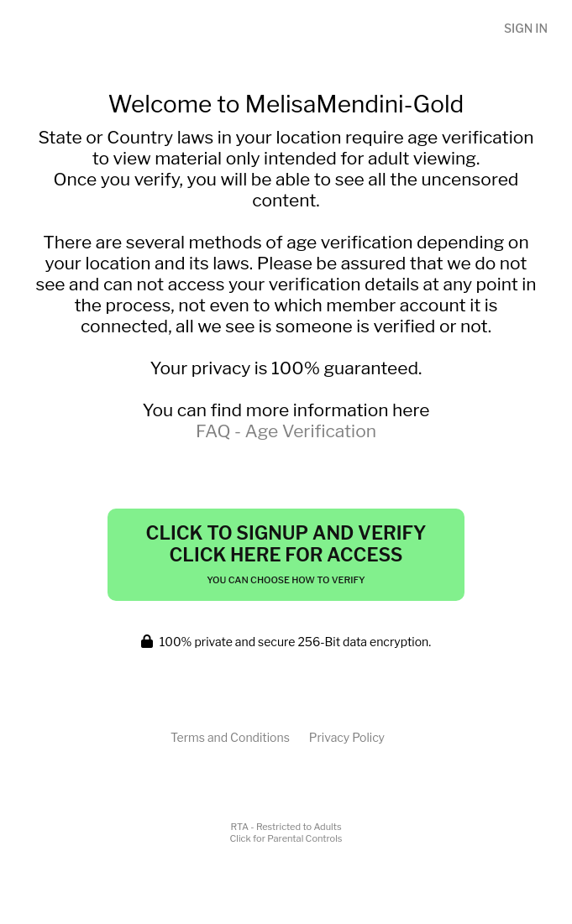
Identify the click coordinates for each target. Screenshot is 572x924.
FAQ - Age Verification (286, 431)
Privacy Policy (347, 737)
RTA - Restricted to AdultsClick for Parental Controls (286, 833)
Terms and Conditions (230, 737)
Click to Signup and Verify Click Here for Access (286, 554)
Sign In (526, 28)
